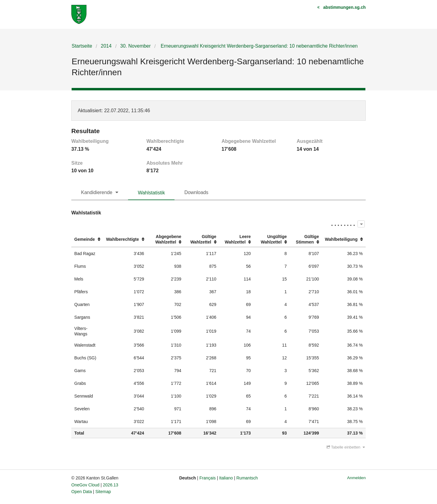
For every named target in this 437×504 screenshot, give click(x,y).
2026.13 (111, 485)
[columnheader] (87, 239)
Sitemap (103, 492)
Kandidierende (97, 192)
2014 (106, 46)
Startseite (82, 46)
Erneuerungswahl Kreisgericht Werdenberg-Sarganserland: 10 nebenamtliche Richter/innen (258, 46)
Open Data (82, 492)
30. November (136, 46)
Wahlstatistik (151, 193)
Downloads (196, 192)
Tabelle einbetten (346, 447)
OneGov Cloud (85, 485)
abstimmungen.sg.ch (344, 7)
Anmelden (356, 478)
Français (208, 478)
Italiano (226, 478)
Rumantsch (247, 478)
